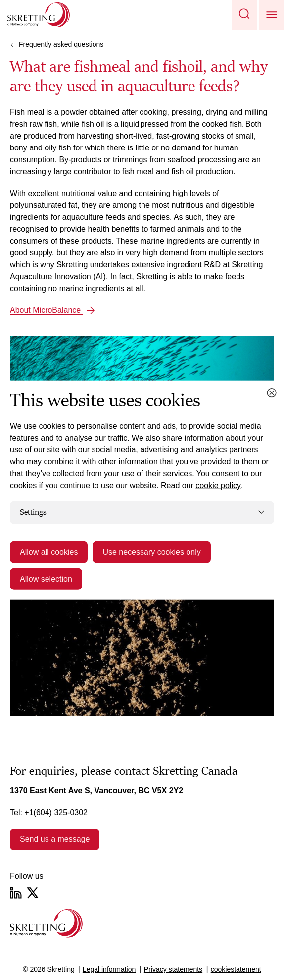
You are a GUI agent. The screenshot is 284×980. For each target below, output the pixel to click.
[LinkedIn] (16, 893)
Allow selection (46, 578)
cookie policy (218, 485)
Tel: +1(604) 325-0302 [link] (49, 812)
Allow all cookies (49, 552)
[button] (244, 15)
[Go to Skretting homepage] (39, 15)
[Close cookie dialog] (272, 393)
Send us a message (55, 839)
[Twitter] (33, 893)
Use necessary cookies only (151, 552)
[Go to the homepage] (46, 923)
